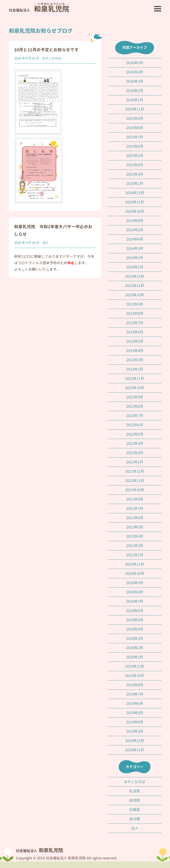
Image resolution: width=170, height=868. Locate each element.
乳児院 (135, 791)
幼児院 (135, 800)
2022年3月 (135, 453)
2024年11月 (135, 202)
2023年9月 (135, 304)
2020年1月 (135, 657)
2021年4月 (135, 536)
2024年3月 (135, 249)
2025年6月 (135, 146)
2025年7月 (135, 137)
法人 (45, 243)
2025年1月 (135, 184)
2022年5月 (135, 434)
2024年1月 (135, 267)
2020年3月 (135, 639)
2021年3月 (135, 546)
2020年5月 (135, 620)
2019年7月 (135, 694)
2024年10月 (135, 211)
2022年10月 (135, 388)
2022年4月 (135, 444)
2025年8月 (135, 128)
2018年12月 (135, 741)
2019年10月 (135, 676)
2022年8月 (135, 406)
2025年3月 (135, 174)
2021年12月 (135, 471)
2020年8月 (135, 592)
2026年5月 (135, 63)
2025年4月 (135, 165)
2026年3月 (135, 81)
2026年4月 (135, 72)
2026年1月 (135, 100)
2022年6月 (135, 425)
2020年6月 (135, 611)
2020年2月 (135, 648)
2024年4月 (135, 239)
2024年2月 (135, 258)
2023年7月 (135, 323)
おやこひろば (52, 58)
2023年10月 (135, 295)
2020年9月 (135, 583)
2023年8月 (135, 314)
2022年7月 (135, 416)
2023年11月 (135, 286)
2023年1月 (135, 369)
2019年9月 (135, 685)
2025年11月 (135, 109)
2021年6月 (135, 518)
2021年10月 (135, 490)
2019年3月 (135, 731)
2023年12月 (135, 276)
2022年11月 (135, 379)
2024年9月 (135, 221)
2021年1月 (135, 555)
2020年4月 (135, 629)
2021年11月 (135, 481)
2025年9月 (135, 119)
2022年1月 (135, 462)
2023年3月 (135, 360)
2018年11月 (135, 750)
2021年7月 (135, 509)
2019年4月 (135, 722)
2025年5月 (135, 156)
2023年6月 (135, 332)
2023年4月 (135, 351)
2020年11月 (135, 564)
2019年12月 (135, 666)
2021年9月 (135, 499)
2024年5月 (135, 230)
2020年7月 (135, 601)
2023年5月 (135, 341)
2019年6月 (135, 704)
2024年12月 (135, 193)
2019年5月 (135, 713)
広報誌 (135, 810)
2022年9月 (135, 397)
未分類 (135, 819)
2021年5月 (135, 527)
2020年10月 (135, 574)
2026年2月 (135, 91)
